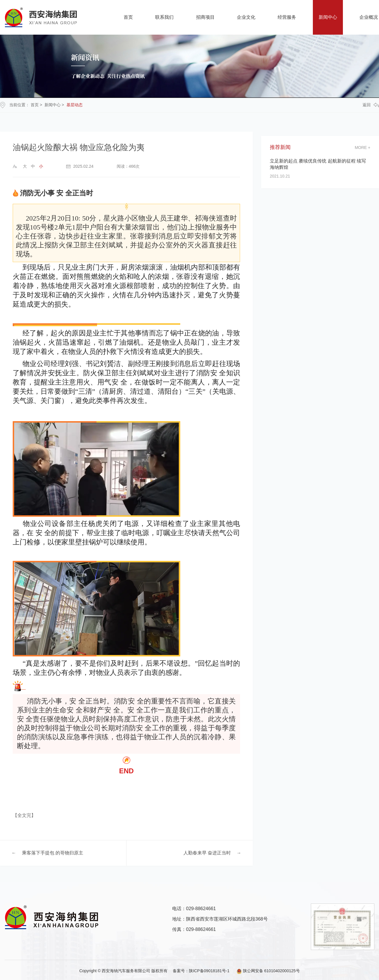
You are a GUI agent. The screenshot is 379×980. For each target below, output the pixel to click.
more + (363, 148)
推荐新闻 (280, 147)
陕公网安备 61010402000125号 (265, 971)
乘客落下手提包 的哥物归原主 (53, 853)
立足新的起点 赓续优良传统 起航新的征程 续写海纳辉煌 (318, 164)
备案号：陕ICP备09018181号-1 (201, 971)
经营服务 (287, 17)
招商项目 (205, 17)
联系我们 (164, 17)
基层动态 (75, 105)
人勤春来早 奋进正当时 (207, 853)
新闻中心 (328, 17)
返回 (371, 105)
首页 (128, 17)
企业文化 (246, 17)
